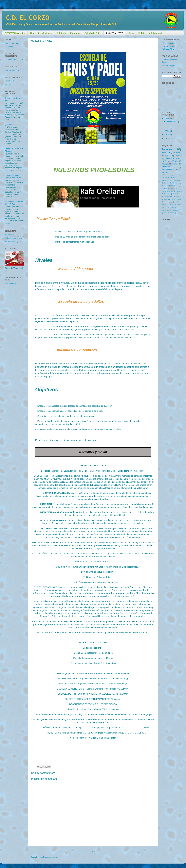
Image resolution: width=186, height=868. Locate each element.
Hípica (179, 191)
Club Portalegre (168, 65)
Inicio (93, 851)
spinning (164, 213)
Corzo (168, 156)
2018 (167, 138)
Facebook (9, 81)
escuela (171, 205)
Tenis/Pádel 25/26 (114, 33)
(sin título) (9, 125)
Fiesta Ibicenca (167, 191)
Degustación (171, 186)
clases (176, 169)
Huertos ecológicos (13, 241)
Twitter (8, 84)
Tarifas (166, 199)
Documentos (11, 283)
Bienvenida (168, 183)
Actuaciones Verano (14, 238)
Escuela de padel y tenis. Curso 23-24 (13, 176)
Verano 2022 (176, 199)
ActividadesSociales (168, 177)
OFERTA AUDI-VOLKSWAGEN (168, 48)
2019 (167, 135)
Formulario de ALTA (14, 70)
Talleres (167, 149)
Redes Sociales (12, 235)
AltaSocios (165, 180)
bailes (168, 158)
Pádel (164, 152)
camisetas (168, 202)
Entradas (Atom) (50, 857)
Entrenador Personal (169, 188)
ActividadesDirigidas (169, 175)
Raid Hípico (177, 194)
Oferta (174, 161)
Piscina (165, 164)
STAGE (178, 197)
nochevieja (165, 210)
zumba (172, 213)
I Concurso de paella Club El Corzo (14, 203)
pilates (176, 210)
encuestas (166, 167)
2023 (167, 131)
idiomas (174, 207)
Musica (167, 194)
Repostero (168, 197)
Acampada (165, 172)
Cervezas (178, 183)
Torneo (178, 152)
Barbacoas (177, 180)
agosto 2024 (172, 122)
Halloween (166, 169)
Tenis (175, 164)
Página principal (12, 43)
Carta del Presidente (14, 60)
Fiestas (178, 156)
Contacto (9, 47)
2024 (167, 118)
